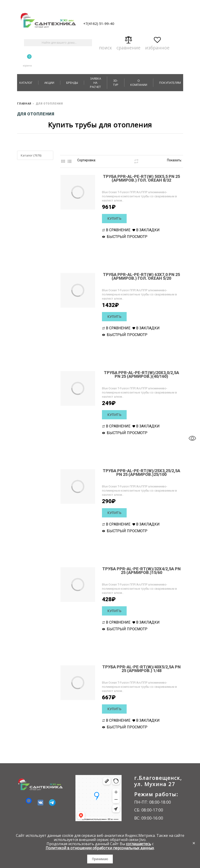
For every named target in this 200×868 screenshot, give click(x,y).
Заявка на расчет (96, 83)
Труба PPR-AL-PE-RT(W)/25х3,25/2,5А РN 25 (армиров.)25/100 (139, 472)
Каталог (26, 83)
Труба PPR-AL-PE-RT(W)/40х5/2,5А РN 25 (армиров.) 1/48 (139, 668)
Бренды (72, 83)
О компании (139, 83)
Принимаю (100, 859)
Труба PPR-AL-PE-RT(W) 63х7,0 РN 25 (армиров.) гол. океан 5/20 (139, 276)
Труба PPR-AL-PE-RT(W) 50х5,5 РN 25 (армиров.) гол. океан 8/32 (139, 178)
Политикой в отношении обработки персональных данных (100, 848)
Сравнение (128, 43)
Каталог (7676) (31, 155)
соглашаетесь (139, 844)
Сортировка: (87, 160)
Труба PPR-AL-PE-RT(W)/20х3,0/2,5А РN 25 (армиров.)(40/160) (139, 374)
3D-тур (116, 83)
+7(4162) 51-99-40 (99, 24)
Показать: (175, 160)
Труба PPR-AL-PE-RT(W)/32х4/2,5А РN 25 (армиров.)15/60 (139, 570)
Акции (49, 83)
